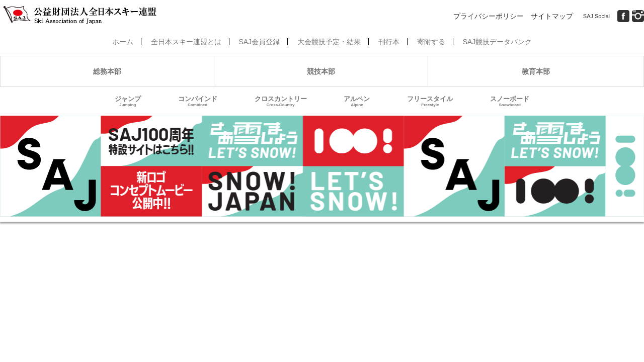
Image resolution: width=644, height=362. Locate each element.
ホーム (123, 42)
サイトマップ (552, 16)
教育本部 (536, 71)
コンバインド (198, 101)
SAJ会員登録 (259, 42)
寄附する (431, 42)
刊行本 (389, 42)
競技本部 (321, 71)
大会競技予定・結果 (329, 42)
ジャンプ (128, 101)
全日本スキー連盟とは (186, 42)
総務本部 (107, 71)
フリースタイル (430, 101)
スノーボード (510, 101)
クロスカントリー (281, 101)
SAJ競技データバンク (498, 42)
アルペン (357, 101)
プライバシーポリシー (489, 16)
